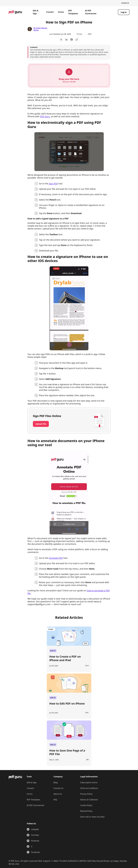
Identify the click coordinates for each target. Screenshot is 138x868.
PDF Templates (73, 12)
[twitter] (61, 40)
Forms (61, 12)
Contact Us (125, 3)
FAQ (55, 800)
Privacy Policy (86, 794)
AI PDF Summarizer (91, 12)
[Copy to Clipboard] (77, 40)
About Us (58, 794)
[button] (69, 76)
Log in (124, 12)
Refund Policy (86, 811)
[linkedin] (66, 40)
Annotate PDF (56, 558)
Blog (56, 782)
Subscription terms (89, 782)
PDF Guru (45, 116)
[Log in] (124, 12)
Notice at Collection (89, 800)
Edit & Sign (36, 12)
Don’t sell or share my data (92, 817)
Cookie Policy (86, 805)
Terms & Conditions (89, 788)
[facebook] (72, 40)
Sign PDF (53, 184)
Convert (50, 12)
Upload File (41, 424)
